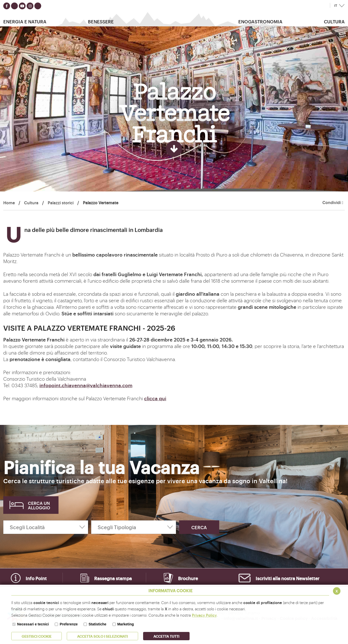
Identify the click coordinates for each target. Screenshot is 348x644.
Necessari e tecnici (33, 624)
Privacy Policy (204, 615)
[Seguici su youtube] (22, 6)
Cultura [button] (334, 21)
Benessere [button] (101, 21)
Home (9, 203)
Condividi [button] (333, 203)
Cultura (31, 203)
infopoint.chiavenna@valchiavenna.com (86, 385)
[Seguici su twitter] (14, 6)
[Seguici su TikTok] (38, 6)
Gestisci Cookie (37, 636)
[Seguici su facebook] (7, 6)
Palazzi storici (61, 203)
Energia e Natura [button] (25, 21)
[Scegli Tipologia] (134, 527)
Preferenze (69, 624)
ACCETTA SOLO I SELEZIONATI (102, 636)
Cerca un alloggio (39, 505)
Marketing (126, 624)
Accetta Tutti (166, 636)
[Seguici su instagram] (30, 6)
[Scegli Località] (46, 527)
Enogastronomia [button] (260, 21)
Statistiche (98, 624)
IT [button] (336, 6)
